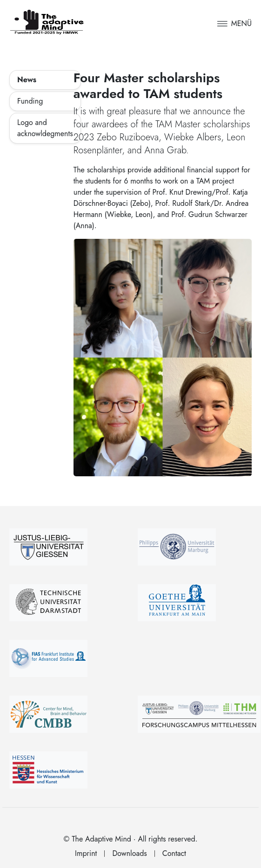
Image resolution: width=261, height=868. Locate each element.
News (27, 80)
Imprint (86, 854)
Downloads (129, 854)
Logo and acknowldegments (45, 128)
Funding (30, 101)
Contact (174, 854)
